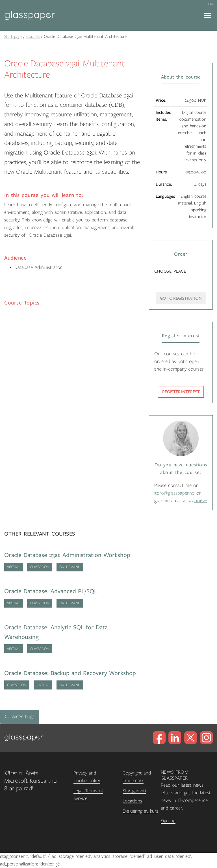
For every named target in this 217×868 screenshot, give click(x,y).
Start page (13, 36)
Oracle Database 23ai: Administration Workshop (67, 555)
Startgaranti (134, 791)
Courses (33, 36)
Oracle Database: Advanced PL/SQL (51, 591)
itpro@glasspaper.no (174, 493)
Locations (132, 801)
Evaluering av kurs (140, 811)
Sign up (168, 821)
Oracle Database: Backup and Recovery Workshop (70, 673)
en (211, 4)
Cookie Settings (20, 717)
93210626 (198, 501)
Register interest (181, 392)
